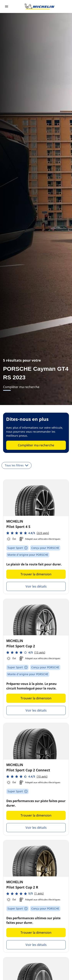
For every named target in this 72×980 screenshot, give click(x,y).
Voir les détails (36, 586)
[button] (28, 533)
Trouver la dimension (36, 574)
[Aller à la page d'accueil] (40, 6)
